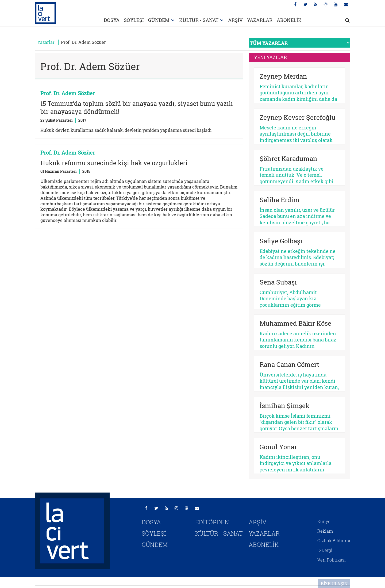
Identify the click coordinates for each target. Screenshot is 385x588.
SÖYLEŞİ (134, 20)
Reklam (325, 531)
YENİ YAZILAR (270, 57)
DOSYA (112, 20)
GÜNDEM (159, 20)
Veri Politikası (332, 560)
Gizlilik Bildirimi (334, 541)
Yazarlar (46, 42)
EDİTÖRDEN (212, 522)
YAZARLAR (260, 20)
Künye (324, 521)
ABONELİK (289, 20)
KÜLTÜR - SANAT (199, 20)
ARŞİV (235, 20)
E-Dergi (325, 550)
